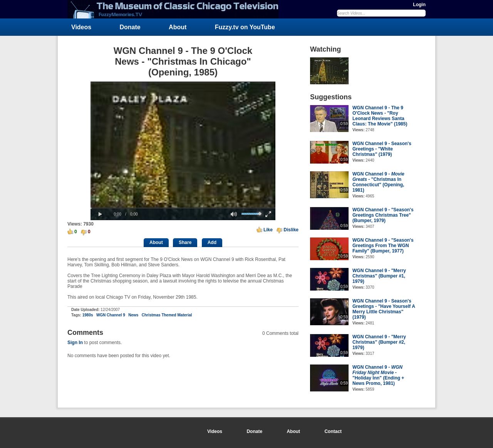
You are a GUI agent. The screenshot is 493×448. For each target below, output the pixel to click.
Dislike (291, 230)
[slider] (183, 208)
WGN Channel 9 (111, 315)
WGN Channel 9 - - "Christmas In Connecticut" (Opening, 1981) (378, 182)
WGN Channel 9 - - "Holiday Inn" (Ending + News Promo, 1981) (378, 375)
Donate (130, 27)
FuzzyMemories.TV (176, 9)
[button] (100, 214)
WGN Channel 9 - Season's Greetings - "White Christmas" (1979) (382, 149)
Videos (81, 27)
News (133, 315)
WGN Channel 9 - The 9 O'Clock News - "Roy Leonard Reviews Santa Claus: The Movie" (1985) (380, 116)
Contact (333, 431)
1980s (88, 315)
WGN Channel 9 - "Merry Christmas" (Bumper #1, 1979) (379, 276)
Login (419, 5)
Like (268, 230)
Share (185, 242)
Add (212, 242)
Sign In (75, 343)
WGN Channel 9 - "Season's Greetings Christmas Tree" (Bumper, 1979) (383, 215)
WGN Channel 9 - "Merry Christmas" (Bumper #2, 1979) (379, 342)
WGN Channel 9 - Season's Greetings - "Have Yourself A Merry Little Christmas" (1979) (384, 309)
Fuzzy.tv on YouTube (245, 27)
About (178, 27)
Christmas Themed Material (167, 315)
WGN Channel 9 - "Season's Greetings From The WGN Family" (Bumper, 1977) (383, 246)
